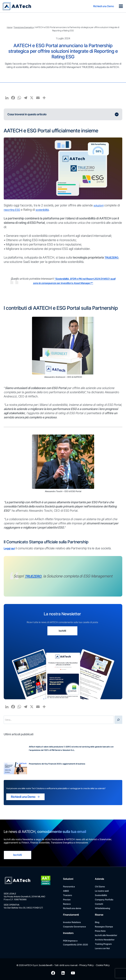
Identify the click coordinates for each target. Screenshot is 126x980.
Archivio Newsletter (105, 940)
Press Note (100, 931)
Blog (97, 922)
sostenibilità (46, 210)
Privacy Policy (87, 965)
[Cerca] (118, 722)
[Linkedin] (63, 973)
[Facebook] (53, 973)
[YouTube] (73, 973)
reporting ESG (13, 210)
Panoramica (69, 887)
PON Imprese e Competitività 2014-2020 (76, 943)
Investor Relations (72, 922)
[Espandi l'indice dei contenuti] (63, 114)
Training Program (103, 944)
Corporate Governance (74, 927)
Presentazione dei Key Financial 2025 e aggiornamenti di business (57, 766)
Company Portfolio (104, 900)
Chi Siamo (100, 887)
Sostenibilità (101, 895)
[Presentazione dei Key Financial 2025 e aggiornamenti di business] (15, 771)
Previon (67, 900)
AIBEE (66, 891)
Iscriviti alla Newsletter (106, 935)
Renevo (67, 904)
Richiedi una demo (72, 908)
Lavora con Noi (102, 948)
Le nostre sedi (102, 891)
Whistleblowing (102, 908)
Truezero (68, 895)
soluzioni (99, 205)
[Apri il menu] (121, 6)
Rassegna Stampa (104, 927)
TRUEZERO (112, 257)
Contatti (99, 904)
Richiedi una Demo (103, 6)
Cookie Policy (102, 965)
